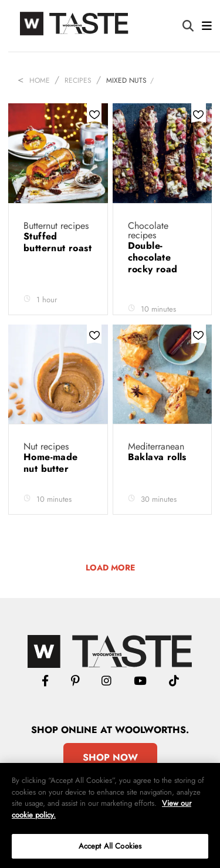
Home (40, 80)
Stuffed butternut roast (57, 242)
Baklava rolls (159, 457)
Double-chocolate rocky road (154, 257)
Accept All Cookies (110, 846)
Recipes (78, 80)
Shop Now (110, 757)
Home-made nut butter (51, 463)
